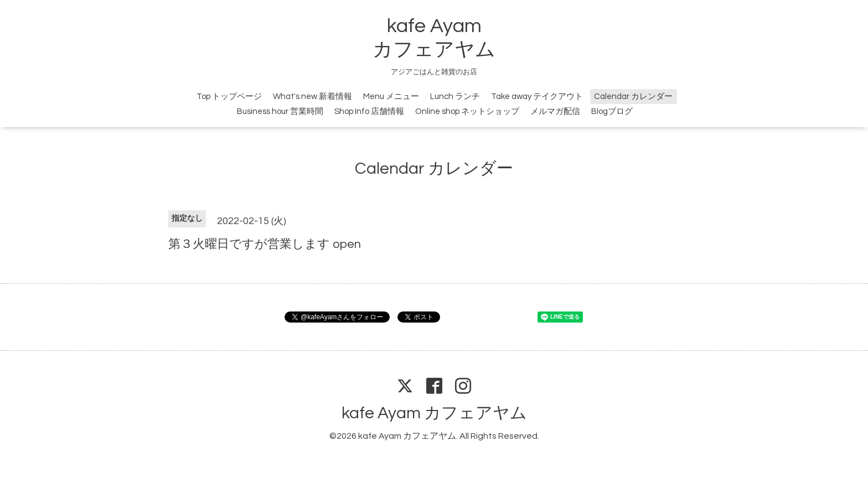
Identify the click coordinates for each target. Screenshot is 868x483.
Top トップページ (229, 97)
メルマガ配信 (555, 111)
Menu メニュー (391, 97)
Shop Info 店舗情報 (369, 111)
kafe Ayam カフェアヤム (434, 413)
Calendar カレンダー (633, 97)
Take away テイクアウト (537, 97)
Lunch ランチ (455, 97)
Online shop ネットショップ (467, 111)
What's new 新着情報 (312, 97)
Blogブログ (612, 111)
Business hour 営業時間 (280, 111)
